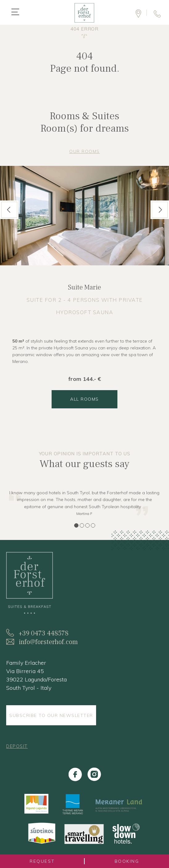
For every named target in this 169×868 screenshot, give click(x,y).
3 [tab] (87, 525)
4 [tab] (93, 525)
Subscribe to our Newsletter (51, 715)
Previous (9, 210)
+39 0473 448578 (44, 633)
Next (160, 210)
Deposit (17, 746)
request (42, 861)
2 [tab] (82, 525)
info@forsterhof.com (48, 642)
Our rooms (84, 151)
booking (127, 861)
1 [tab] (76, 525)
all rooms (84, 399)
